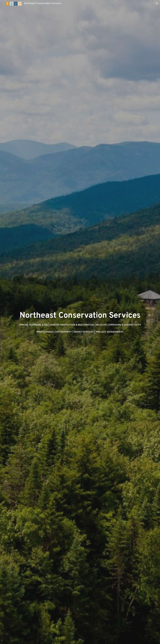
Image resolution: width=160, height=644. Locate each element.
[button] (157, 3)
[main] (80, 322)
